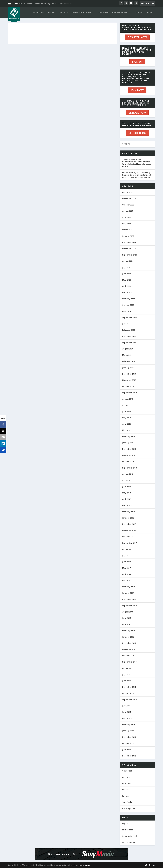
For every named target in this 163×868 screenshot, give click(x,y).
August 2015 (128, 668)
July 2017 (126, 555)
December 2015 (129, 643)
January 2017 (128, 593)
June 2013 (127, 750)
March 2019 (127, 430)
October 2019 (128, 386)
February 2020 (128, 361)
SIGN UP (137, 62)
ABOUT (150, 12)
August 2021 (128, 349)
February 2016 (128, 631)
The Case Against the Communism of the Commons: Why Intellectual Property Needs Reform (137, 163)
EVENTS (52, 12)
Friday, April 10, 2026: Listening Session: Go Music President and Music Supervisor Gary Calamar (137, 175)
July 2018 (126, 480)
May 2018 (126, 493)
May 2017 (126, 568)
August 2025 (128, 211)
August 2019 (128, 399)
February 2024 (128, 299)
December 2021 (129, 336)
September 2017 (129, 543)
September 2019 (129, 393)
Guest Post (127, 771)
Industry (126, 777)
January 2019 (128, 443)
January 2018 (128, 518)
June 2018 (127, 487)
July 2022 (126, 324)
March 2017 (127, 580)
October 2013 (128, 743)
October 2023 (128, 305)
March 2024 (127, 292)
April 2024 (127, 286)
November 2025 (129, 199)
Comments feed (129, 836)
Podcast (126, 790)
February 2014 (128, 724)
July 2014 (126, 706)
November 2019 (129, 380)
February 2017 (128, 587)
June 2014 (127, 712)
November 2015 (129, 649)
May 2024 (126, 280)
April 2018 (127, 499)
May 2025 (126, 223)
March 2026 (127, 192)
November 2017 (129, 530)
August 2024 (128, 261)
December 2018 (129, 449)
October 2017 (128, 537)
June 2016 (127, 618)
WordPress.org (129, 842)
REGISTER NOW (137, 37)
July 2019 (126, 405)
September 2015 (129, 662)
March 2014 (127, 718)
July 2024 (126, 267)
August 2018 (128, 474)
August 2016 (128, 612)
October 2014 (128, 693)
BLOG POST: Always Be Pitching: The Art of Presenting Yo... (48, 4)
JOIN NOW (137, 90)
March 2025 (127, 230)
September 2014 (129, 700)
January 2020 (128, 368)
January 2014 (128, 731)
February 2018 (128, 512)
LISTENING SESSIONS (82, 12)
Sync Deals (127, 802)
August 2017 (128, 549)
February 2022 (128, 330)
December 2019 (129, 374)
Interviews (127, 783)
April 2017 (127, 574)
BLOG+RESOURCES (120, 12)
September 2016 (129, 606)
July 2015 (126, 674)
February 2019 (128, 436)
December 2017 (129, 524)
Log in (125, 824)
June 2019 (127, 411)
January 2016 (128, 637)
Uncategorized (129, 808)
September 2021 (129, 343)
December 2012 (129, 756)
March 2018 (127, 505)
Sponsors (126, 796)
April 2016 (127, 624)
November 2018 (129, 455)
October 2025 (128, 205)
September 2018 (129, 468)
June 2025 (127, 217)
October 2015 (128, 656)
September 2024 (129, 255)
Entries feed (128, 830)
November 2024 (129, 249)
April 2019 (127, 424)
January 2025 (128, 236)
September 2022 (129, 317)
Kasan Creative (84, 865)
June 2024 (127, 274)
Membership (39, 12)
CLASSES (63, 12)
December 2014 (129, 687)
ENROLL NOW (137, 113)
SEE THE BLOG (137, 133)
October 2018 (128, 461)
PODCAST (139, 12)
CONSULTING (103, 12)
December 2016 (129, 599)
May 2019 (126, 418)
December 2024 (129, 242)
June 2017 (127, 562)
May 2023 (126, 311)
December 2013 (129, 737)
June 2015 (127, 681)
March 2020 (127, 355)
